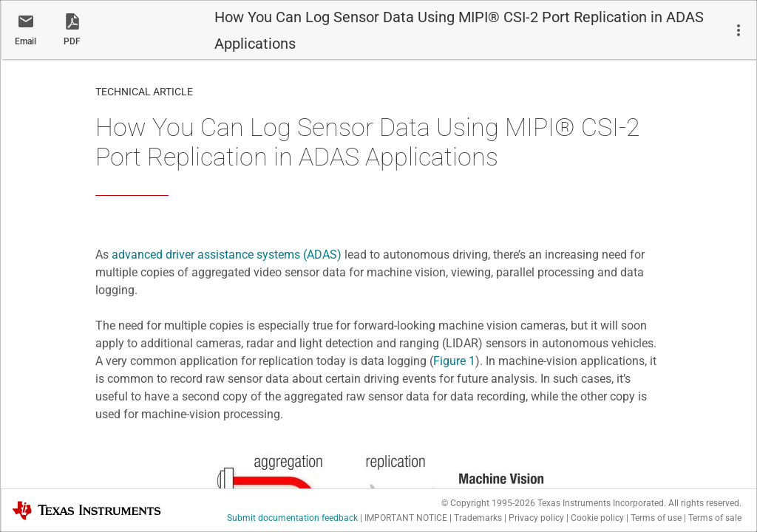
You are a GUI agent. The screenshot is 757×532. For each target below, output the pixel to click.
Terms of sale (715, 518)
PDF (72, 41)
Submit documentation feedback (292, 518)
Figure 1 (454, 361)
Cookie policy (597, 518)
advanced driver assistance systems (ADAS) (227, 255)
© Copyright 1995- (488, 503)
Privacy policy (536, 518)
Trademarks (478, 518)
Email (26, 41)
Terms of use (656, 518)
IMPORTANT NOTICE (406, 518)
